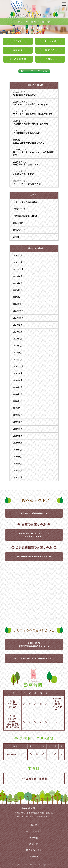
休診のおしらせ (20, 230)
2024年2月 (18, 325)
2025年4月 (18, 297)
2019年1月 (18, 429)
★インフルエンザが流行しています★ (30, 104)
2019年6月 (18, 415)
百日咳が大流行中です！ (24, 174)
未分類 (16, 237)
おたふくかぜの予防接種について (29, 143)
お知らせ (50, 59)
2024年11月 (18, 311)
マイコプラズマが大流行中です (28, 184)
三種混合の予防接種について (26, 165)
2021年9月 (18, 353)
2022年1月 (18, 346)
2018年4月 (18, 471)
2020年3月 (18, 387)
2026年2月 (18, 256)
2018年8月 (18, 443)
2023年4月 (18, 339)
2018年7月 (18, 450)
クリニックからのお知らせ (25, 202)
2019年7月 (18, 408)
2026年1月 (18, 262)
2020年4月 (18, 380)
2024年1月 (18, 332)
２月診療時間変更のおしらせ (26, 133)
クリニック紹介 (50, 41)
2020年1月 (18, 401)
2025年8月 (18, 276)
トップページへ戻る (34, 71)
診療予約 (50, 50)
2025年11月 (18, 269)
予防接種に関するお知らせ (25, 216)
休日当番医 (18, 223)
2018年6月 (18, 457)
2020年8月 (18, 373)
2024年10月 (18, 318)
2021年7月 (18, 360)
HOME (18, 41)
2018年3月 (18, 477)
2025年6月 (18, 283)
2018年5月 (18, 464)
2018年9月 (18, 436)
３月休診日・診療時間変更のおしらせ (31, 124)
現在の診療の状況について (25, 95)
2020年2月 (18, 394)
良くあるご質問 (18, 59)
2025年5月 (18, 290)
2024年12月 (18, 304)
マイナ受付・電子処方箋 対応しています (33, 114)
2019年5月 (18, 422)
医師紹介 (18, 50)
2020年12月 (18, 367)
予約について (19, 209)
